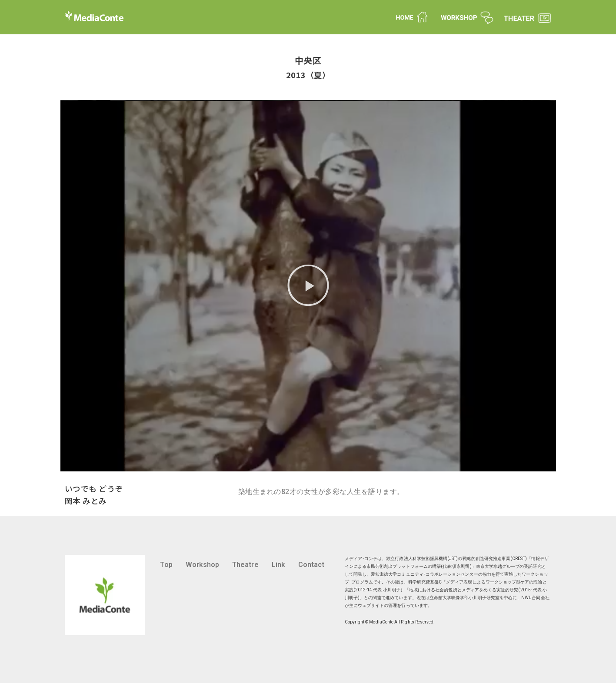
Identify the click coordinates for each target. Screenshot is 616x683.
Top (166, 565)
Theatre (245, 565)
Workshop (203, 565)
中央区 (308, 60)
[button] (308, 286)
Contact (311, 565)
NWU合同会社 (535, 598)
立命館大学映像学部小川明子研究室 (464, 598)
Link (278, 565)
